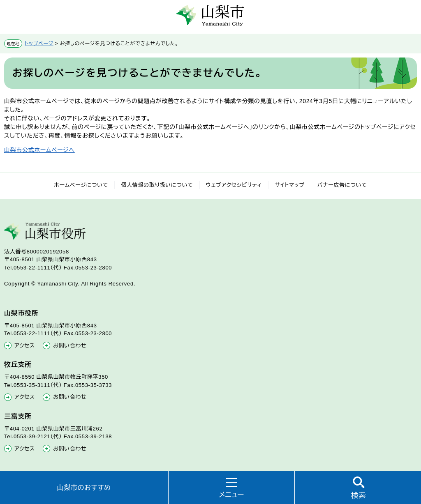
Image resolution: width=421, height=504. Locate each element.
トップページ (39, 44)
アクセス (25, 346)
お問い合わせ (70, 346)
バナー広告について (342, 185)
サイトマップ (290, 185)
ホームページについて (81, 185)
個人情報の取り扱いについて (157, 185)
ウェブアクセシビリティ (234, 185)
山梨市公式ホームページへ (39, 150)
